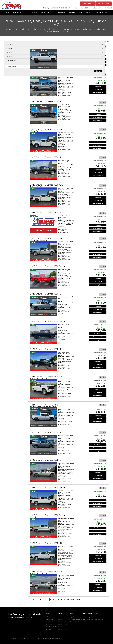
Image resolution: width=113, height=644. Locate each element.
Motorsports (47, 13)
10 (61, 600)
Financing (61, 13)
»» (65, 600)
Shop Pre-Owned (101, 4)
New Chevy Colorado (64, 628)
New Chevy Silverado (64, 623)
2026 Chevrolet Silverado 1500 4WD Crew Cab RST (47, 186)
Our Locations (99, 620)
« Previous (71, 600)
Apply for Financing (75, 618)
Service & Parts (76, 13)
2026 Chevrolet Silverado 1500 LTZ (46, 544)
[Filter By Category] (15, 48)
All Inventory (50, 618)
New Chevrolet (62, 618)
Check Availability (98, 63)
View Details (98, 60)
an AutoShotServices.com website (52, 639)
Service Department (89, 618)
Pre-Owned (32, 13)
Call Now (103, 47)
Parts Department (88, 620)
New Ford (61, 620)
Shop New (78, 4)
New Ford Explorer (63, 630)
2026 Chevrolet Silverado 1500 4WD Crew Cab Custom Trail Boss (46, 406)
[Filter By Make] (15, 51)
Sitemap (39, 639)
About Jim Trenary (100, 618)
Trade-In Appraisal (75, 623)
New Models (18, 13)
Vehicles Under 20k (52, 628)
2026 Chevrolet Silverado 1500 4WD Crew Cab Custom (47, 240)
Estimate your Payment (77, 620)
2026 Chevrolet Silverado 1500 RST (46, 75)
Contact (90, 13)
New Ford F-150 (62, 625)
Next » (78, 600)
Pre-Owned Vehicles (52, 623)
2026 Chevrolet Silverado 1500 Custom (48, 267)
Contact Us (98, 623)
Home (8, 13)
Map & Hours (102, 13)
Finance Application (98, 66)
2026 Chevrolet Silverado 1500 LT (46, 102)
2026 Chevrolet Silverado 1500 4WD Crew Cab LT (47, 131)
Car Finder (49, 630)
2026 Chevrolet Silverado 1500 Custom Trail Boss (48, 48)
